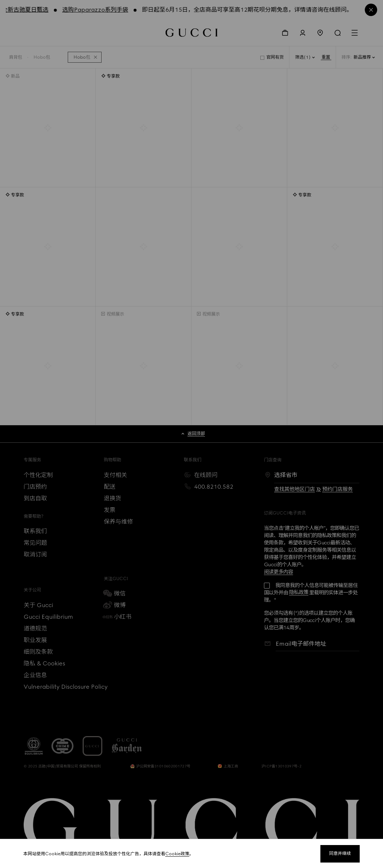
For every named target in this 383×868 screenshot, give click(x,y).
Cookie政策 (177, 854)
